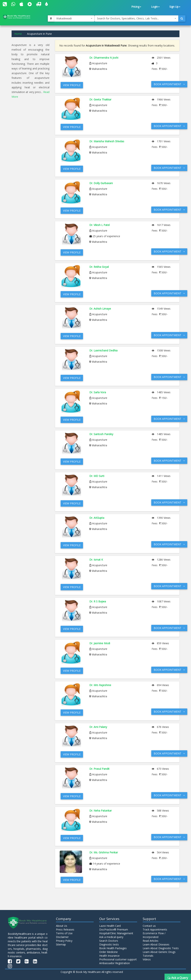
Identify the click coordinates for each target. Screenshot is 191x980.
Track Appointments (155, 929)
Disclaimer (62, 937)
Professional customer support (118, 959)
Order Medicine (108, 952)
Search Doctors (109, 941)
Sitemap (61, 944)
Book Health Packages (113, 948)
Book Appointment (169, 84)
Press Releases (65, 929)
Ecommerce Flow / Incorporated (154, 935)
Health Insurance (109, 956)
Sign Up (175, 7)
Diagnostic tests (109, 944)
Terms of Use (64, 933)
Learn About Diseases (156, 944)
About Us (62, 926)
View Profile (72, 85)
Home (18, 34)
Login (155, 7)
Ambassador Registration (115, 963)
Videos (147, 959)
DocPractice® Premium (114, 929)
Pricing (136, 7)
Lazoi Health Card (110, 926)
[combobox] (74, 18)
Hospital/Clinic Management (116, 933)
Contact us (149, 926)
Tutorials (148, 956)
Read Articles (151, 941)
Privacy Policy (64, 941)
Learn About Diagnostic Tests (161, 948)
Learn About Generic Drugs (159, 952)
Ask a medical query (111, 937)
